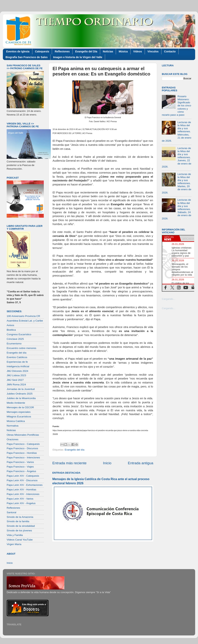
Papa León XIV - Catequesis (23, 476)
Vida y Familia (15, 535)
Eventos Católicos (17, 357)
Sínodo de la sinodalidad (21, 526)
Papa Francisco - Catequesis (23, 444)
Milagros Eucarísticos (19, 417)
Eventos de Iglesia (18, 51)
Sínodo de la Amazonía (20, 517)
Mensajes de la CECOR (20, 407)
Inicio (107, 463)
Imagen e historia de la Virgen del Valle (78, 57)
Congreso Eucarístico (19, 334)
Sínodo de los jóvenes (19, 531)
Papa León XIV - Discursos (22, 480)
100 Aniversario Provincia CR (23, 316)
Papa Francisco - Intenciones (23, 458)
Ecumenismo (14, 344)
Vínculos (153, 51)
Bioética (11, 330)
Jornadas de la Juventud (21, 389)
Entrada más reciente (69, 463)
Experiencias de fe (17, 362)
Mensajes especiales (19, 412)
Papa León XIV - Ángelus (21, 503)
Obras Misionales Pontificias (23, 435)
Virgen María (14, 544)
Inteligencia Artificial (18, 366)
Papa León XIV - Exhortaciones (25, 485)
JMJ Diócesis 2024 (17, 371)
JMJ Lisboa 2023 (16, 375)
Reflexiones (62, 51)
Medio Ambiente (16, 403)
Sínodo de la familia (18, 521)
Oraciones (13, 439)
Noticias (108, 51)
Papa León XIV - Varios (20, 499)
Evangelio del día (75, 450)
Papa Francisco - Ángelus (21, 471)
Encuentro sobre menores (21, 348)
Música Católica (16, 421)
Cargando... (169, 299)
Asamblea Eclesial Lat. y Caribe (25, 321)
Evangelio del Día (86, 51)
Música (123, 51)
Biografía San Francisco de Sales (27, 57)
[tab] (171, 238)
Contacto (170, 51)
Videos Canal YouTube (20, 540)
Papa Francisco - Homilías (22, 453)
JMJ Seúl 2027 (15, 380)
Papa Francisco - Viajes (20, 467)
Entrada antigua (141, 463)
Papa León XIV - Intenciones (23, 494)
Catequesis (42, 51)
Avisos (10, 325)
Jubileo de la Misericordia (21, 398)
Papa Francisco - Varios (20, 462)
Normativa (13, 426)
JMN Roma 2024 (16, 385)
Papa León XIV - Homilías (21, 490)
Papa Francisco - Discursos (22, 448)
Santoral (11, 512)
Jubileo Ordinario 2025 (20, 394)
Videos (138, 51)
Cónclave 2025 (15, 339)
